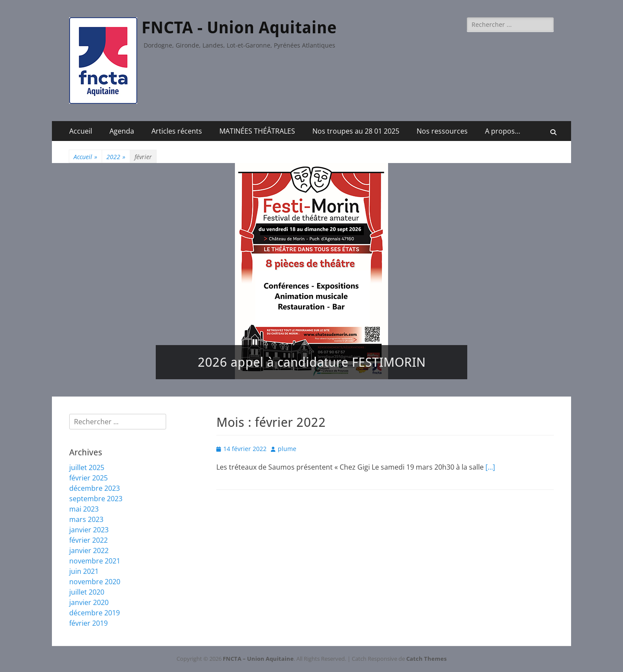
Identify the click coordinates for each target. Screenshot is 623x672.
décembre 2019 (95, 613)
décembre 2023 (95, 488)
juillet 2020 (87, 592)
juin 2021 (84, 571)
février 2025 (88, 478)
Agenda (122, 131)
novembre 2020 (95, 582)
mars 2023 (86, 519)
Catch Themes (426, 659)
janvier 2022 (89, 550)
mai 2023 (84, 509)
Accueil (81, 131)
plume (287, 449)
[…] (490, 467)
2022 (116, 157)
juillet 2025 (87, 467)
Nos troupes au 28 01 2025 (356, 131)
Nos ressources (442, 131)
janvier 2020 (89, 602)
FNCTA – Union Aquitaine (258, 659)
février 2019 (88, 623)
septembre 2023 (96, 499)
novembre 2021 (95, 561)
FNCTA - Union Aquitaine (239, 28)
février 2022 (88, 540)
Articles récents (177, 131)
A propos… (503, 131)
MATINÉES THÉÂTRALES (257, 131)
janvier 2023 (89, 530)
